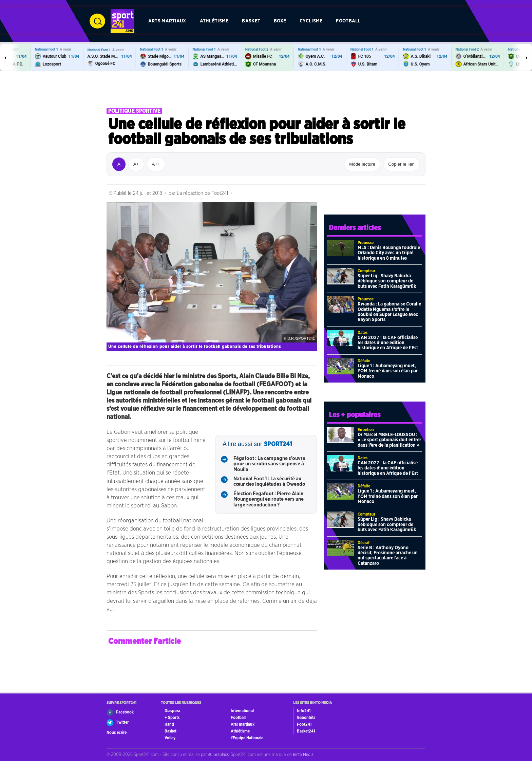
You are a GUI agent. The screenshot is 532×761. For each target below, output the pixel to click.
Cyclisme (311, 21)
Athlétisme (214, 21)
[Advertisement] (266, 90)
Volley (170, 738)
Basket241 (306, 731)
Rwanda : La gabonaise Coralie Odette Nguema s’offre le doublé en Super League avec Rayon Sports (389, 312)
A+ (136, 164)
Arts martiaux (167, 21)
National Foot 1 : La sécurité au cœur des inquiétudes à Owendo (269, 482)
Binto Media (303, 755)
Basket (251, 21)
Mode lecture (362, 164)
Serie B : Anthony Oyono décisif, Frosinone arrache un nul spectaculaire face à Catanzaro (388, 556)
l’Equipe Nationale (247, 738)
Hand (169, 724)
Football (348, 21)
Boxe (280, 21)
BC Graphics (218, 755)
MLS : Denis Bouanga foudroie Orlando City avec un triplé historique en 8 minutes (389, 253)
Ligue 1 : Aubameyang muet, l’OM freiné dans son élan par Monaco (388, 371)
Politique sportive (134, 111)
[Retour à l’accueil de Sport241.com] (122, 21)
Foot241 (304, 724)
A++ (156, 164)
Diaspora (172, 711)
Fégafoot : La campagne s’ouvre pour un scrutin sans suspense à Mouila (269, 464)
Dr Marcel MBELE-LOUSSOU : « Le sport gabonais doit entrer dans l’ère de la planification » (389, 440)
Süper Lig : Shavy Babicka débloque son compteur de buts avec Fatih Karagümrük (387, 281)
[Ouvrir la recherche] (97, 21)
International (242, 711)
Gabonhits (306, 718)
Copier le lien (401, 164)
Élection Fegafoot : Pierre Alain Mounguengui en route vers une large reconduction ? (269, 499)
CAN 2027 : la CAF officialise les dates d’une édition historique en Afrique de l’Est (388, 343)
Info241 (304, 711)
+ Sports (172, 718)
